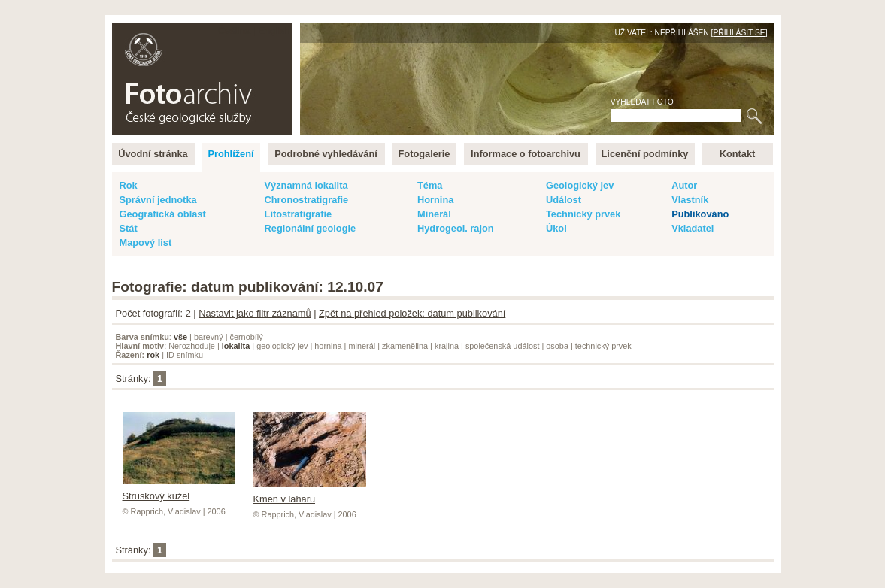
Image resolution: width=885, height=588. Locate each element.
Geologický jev (580, 185)
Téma (430, 185)
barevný (209, 337)
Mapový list (146, 242)
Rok (129, 185)
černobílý (246, 337)
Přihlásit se (739, 33)
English (274, 30)
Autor (684, 185)
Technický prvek (583, 214)
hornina (328, 346)
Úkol (556, 228)
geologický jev (282, 346)
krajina (447, 346)
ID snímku (185, 355)
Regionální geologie (311, 228)
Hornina (435, 200)
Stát (129, 228)
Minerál (434, 214)
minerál (362, 346)
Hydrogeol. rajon (456, 228)
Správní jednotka (158, 200)
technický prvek (603, 346)
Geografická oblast (163, 214)
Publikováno (700, 214)
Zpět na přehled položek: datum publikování (412, 313)
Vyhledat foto (642, 102)
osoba (557, 346)
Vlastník (690, 200)
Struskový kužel (179, 490)
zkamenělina (405, 346)
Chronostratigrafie (307, 200)
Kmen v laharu (310, 493)
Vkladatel (693, 228)
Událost (564, 200)
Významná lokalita (306, 185)
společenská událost (503, 346)
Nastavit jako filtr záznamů (255, 313)
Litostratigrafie (299, 214)
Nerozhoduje (192, 346)
